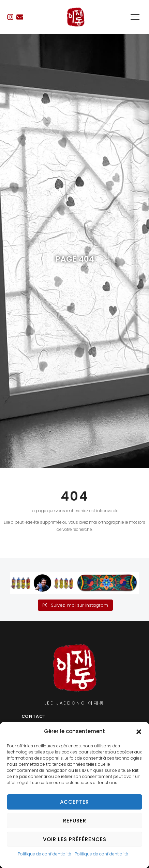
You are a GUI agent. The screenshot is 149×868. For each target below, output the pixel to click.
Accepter (74, 802)
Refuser (75, 821)
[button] (139, 732)
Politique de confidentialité (44, 854)
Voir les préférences (75, 839)
